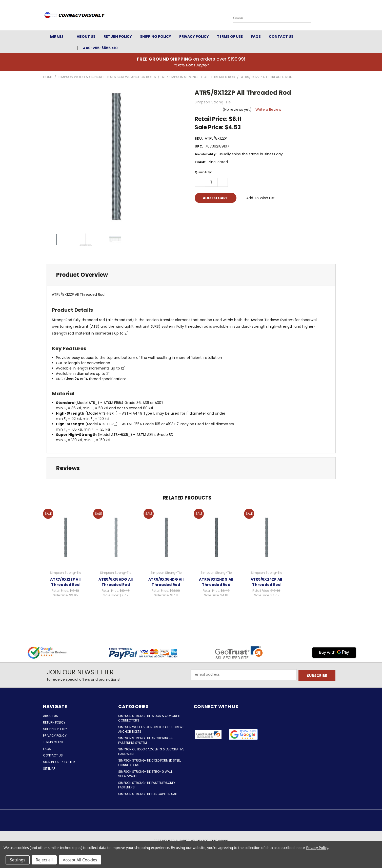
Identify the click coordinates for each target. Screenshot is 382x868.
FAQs (256, 36)
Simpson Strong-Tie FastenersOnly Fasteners (147, 785)
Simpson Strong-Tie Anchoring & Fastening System (145, 740)
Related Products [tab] (187, 498)
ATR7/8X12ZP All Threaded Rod (65, 582)
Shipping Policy (156, 36)
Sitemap (49, 769)
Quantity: (203, 172)
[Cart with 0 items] (338, 16)
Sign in (49, 762)
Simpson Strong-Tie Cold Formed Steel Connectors (150, 763)
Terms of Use (230, 36)
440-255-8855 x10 (100, 48)
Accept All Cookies (80, 860)
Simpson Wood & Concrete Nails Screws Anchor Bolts (151, 729)
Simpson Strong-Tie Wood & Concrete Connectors (150, 718)
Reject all (44, 860)
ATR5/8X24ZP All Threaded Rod (266, 582)
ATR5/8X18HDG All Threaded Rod (116, 582)
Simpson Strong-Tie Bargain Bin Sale (148, 794)
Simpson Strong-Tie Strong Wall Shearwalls (145, 774)
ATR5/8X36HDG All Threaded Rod (166, 582)
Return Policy (118, 36)
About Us (86, 36)
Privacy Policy (194, 36)
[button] (243, 734)
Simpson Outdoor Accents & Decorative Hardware (151, 752)
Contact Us (281, 36)
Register (68, 762)
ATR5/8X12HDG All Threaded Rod (216, 582)
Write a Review (268, 109)
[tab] (191, 275)
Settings (18, 860)
